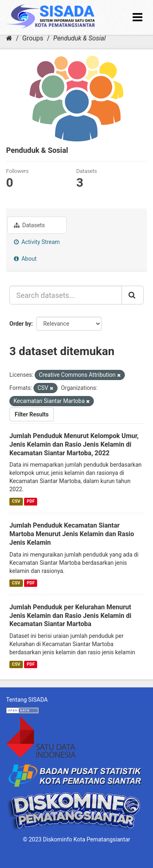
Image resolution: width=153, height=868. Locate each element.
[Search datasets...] (66, 295)
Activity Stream (37, 242)
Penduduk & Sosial (79, 38)
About (25, 259)
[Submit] (133, 295)
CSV (16, 501)
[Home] (9, 38)
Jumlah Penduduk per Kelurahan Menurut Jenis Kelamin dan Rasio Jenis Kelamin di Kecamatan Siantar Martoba (70, 616)
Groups (33, 38)
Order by (20, 324)
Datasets (29, 225)
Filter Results (32, 414)
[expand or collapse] (137, 17)
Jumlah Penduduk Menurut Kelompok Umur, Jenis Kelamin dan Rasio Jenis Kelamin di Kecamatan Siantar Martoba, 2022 (74, 444)
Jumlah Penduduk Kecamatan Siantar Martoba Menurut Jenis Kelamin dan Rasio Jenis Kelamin (72, 534)
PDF (31, 501)
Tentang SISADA (27, 700)
